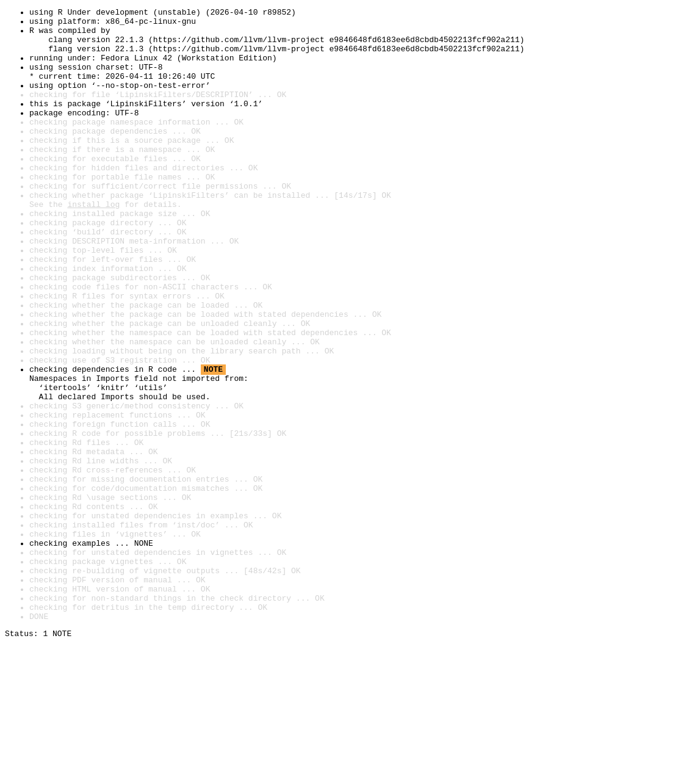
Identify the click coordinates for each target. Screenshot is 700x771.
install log (93, 244)
